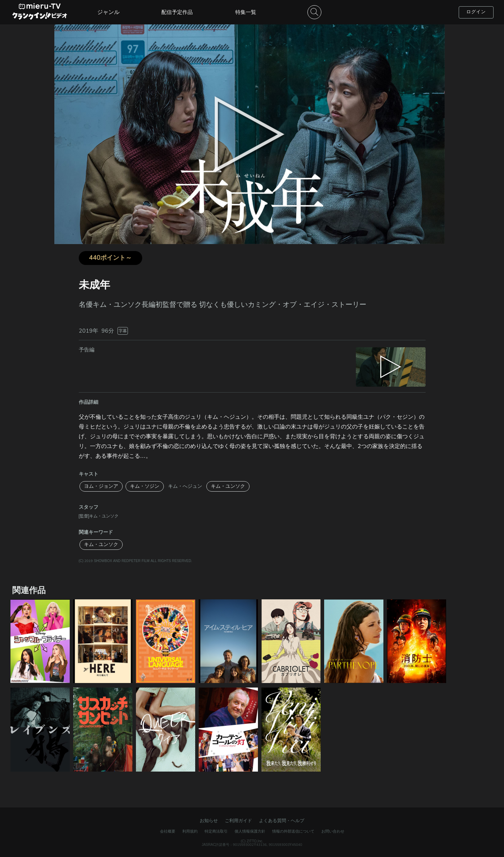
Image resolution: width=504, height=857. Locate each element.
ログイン (476, 12)
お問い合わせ (333, 831)
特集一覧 (246, 12)
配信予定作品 (177, 12)
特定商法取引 (216, 831)
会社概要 (168, 831)
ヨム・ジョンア (101, 486)
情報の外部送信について (293, 831)
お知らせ (209, 821)
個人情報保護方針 (250, 831)
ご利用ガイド (238, 821)
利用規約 (190, 831)
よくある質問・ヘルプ (282, 821)
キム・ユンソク (228, 486)
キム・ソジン (145, 486)
